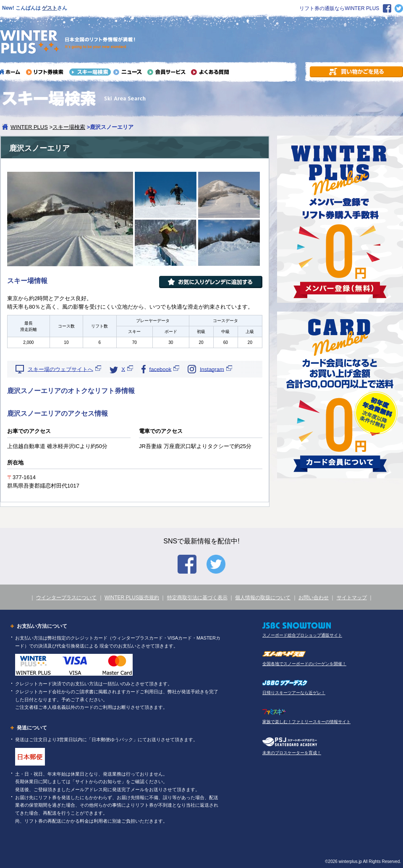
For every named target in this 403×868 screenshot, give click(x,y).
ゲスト (50, 8)
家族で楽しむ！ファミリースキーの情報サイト (306, 722)
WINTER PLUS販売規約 (132, 598)
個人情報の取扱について (263, 598)
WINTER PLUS (29, 127)
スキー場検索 (69, 127)
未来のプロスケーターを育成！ (292, 753)
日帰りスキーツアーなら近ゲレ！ (294, 693)
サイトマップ (352, 598)
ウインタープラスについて (66, 598)
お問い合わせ (314, 598)
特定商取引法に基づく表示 (197, 598)
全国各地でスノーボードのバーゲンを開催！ (304, 664)
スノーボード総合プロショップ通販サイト (302, 635)
